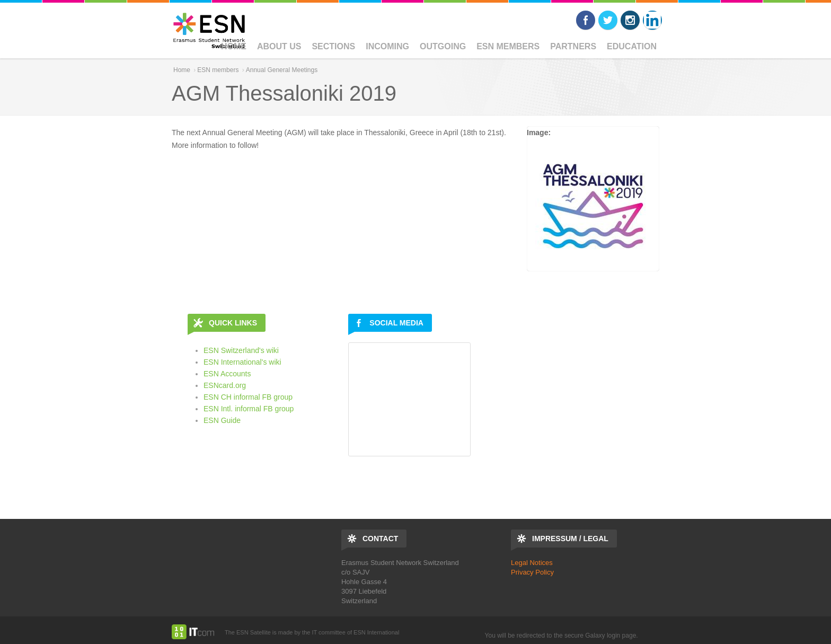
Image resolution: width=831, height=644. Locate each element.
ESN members (508, 46)
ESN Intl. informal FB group (249, 409)
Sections (333, 46)
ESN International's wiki (242, 362)
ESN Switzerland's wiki (241, 350)
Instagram (630, 20)
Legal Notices (532, 563)
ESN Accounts (227, 374)
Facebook (586, 20)
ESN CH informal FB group (248, 397)
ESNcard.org (225, 385)
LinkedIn (652, 20)
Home (234, 46)
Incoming (387, 46)
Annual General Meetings (282, 70)
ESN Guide (222, 420)
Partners (573, 46)
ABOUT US (279, 46)
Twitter (608, 20)
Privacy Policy (532, 572)
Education (632, 46)
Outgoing (443, 46)
